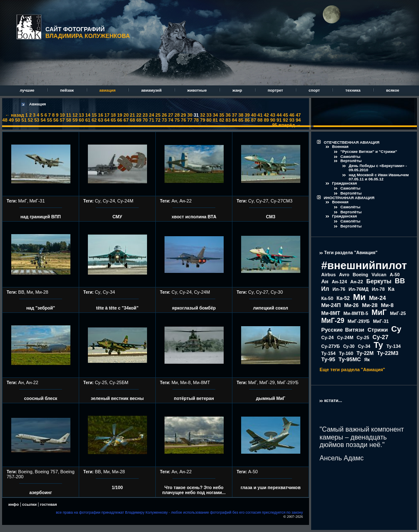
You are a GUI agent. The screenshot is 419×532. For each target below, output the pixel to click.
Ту (378, 345)
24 (152, 115)
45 (285, 115)
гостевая (49, 505)
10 (62, 115)
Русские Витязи (343, 330)
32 (202, 115)
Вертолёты (351, 161)
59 (75, 120)
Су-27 (262, 201)
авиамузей (152, 90)
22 (139, 115)
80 (209, 120)
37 (234, 115)
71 (152, 120)
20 (126, 115)
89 (266, 120)
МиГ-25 (398, 313)
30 (190, 115)
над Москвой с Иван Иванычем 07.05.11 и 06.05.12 (379, 177)
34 (215, 115)
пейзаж (67, 90)
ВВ (21, 292)
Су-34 (109, 292)
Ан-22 (186, 201)
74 (171, 120)
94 (298, 120)
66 (120, 120)
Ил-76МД (359, 289)
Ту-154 (328, 353)
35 (222, 115)
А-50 (253, 472)
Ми (30, 292)
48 (5, 120)
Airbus (328, 275)
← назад (14, 115)
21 (132, 115)
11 (69, 115)
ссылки (29, 505)
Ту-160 (346, 353)
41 (260, 115)
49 (11, 120)
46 (292, 115)
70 (145, 120)
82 (222, 120)
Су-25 (101, 382)
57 (62, 120)
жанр (238, 90)
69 (139, 120)
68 (132, 120)
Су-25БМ (119, 382)
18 (113, 115)
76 (183, 120)
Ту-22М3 (388, 353)
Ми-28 (42, 292)
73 (164, 120)
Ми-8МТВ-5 (356, 313)
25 (158, 115)
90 (273, 120)
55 (50, 120)
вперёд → (290, 125)
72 (158, 120)
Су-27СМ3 (282, 201)
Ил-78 (378, 289)
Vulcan (379, 275)
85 (241, 120)
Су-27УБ (330, 346)
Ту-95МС (350, 359)
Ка (391, 289)
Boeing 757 (46, 472)
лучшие (27, 90)
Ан (174, 201)
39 (247, 115)
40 (254, 115)
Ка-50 (327, 298)
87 (254, 120)
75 (177, 120)
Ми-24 (378, 298)
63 (100, 120)
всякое (393, 90)
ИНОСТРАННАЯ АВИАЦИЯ (349, 198)
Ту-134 (394, 346)
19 (120, 115)
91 (279, 120)
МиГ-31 (37, 201)
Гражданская (344, 183)
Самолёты (350, 157)
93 (292, 120)
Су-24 (109, 201)
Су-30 (277, 292)
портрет (276, 90)
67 (126, 120)
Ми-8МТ (201, 382)
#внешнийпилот (364, 265)
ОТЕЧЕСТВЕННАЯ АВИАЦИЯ (352, 142)
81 (215, 120)
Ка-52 (343, 298)
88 (260, 120)
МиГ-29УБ (288, 382)
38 (241, 115)
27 (171, 115)
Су (98, 201)
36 (228, 115)
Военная (340, 147)
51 (24, 120)
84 (234, 120)
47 (298, 115)
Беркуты (379, 281)
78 (196, 120)
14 (88, 115)
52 (30, 120)
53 (37, 120)
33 (209, 115)
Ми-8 (186, 382)
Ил (325, 289)
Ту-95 (328, 359)
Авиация (37, 104)
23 (145, 115)
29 (183, 115)
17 (107, 115)
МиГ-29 (267, 382)
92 (285, 120)
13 (81, 115)
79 (202, 120)
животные (198, 90)
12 (75, 115)
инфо (14, 505)
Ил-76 (339, 289)
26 (164, 115)
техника (353, 90)
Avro (344, 275)
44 (279, 115)
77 (190, 120)
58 (69, 120)
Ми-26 (351, 305)
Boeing (25, 472)
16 (100, 115)
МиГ (23, 201)
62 (94, 120)
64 (107, 120)
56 (56, 120)
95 (275, 125)
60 (81, 120)
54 (43, 120)
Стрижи (378, 330)
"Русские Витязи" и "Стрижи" (369, 152)
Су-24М (126, 201)
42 (266, 115)
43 (273, 115)
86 (247, 120)
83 (228, 120)
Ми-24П (331, 305)
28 (177, 115)
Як (367, 360)
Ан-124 (339, 282)
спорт (315, 90)
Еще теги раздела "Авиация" (352, 370)
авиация (108, 90)
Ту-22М (365, 353)
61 (88, 120)
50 (17, 120)
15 (94, 115)
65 (113, 120)
